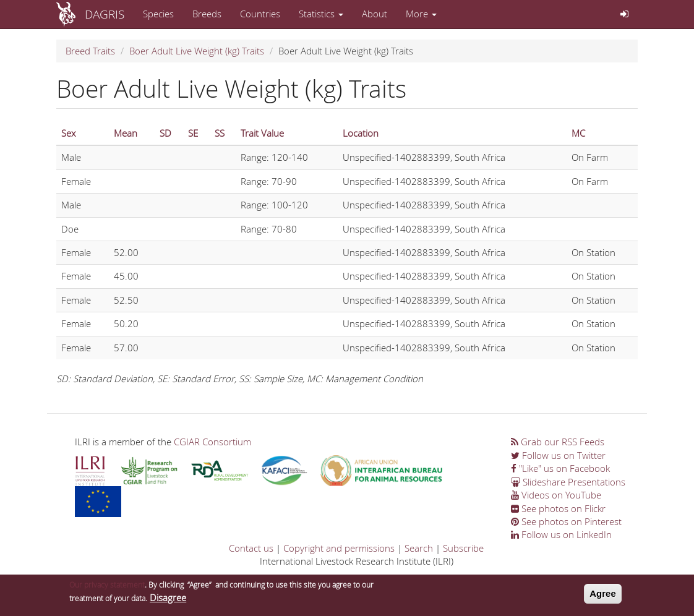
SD (165, 133)
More (421, 14)
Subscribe (463, 548)
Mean (126, 133)
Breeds (207, 14)
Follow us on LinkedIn (561, 534)
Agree (603, 595)
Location (361, 133)
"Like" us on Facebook (560, 468)
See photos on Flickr (558, 508)
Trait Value (262, 133)
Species (158, 14)
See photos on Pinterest (566, 521)
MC (578, 133)
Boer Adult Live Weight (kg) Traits (197, 51)
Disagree (168, 599)
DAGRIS (105, 14)
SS (220, 133)
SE (193, 133)
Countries (260, 14)
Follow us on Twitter (558, 455)
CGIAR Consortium (212, 442)
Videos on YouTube (556, 495)
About (375, 14)
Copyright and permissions (339, 548)
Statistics (321, 14)
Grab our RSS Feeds (558, 442)
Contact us (251, 548)
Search (419, 548)
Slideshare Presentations (568, 482)
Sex (68, 133)
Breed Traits (90, 51)
